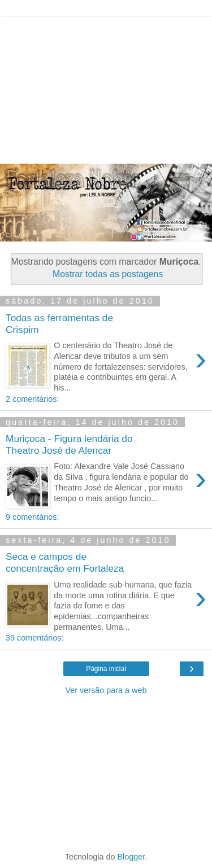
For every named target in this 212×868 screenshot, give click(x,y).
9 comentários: (32, 517)
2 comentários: (32, 399)
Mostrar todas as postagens (108, 274)
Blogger (131, 857)
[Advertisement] (106, 87)
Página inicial (106, 669)
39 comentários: (34, 638)
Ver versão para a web (106, 690)
